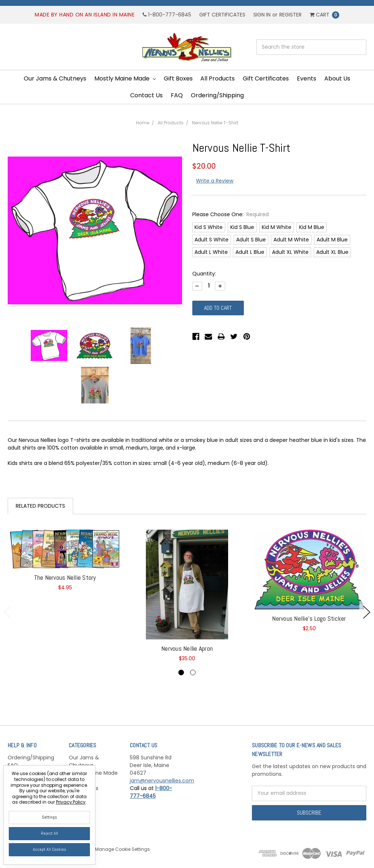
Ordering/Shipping (217, 95)
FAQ (177, 95)
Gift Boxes (178, 78)
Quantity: (204, 274)
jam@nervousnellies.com (162, 781)
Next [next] (367, 612)
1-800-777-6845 (167, 15)
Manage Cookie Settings (122, 849)
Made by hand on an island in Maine (85, 15)
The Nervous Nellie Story (65, 577)
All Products (218, 78)
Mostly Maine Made (125, 78)
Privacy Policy (71, 802)
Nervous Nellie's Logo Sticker (309, 618)
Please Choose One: (231, 214)
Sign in (262, 15)
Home (143, 123)
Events (307, 78)
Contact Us (146, 95)
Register (290, 15)
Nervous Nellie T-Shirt (215, 123)
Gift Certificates (222, 15)
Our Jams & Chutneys (55, 78)
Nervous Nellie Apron (187, 648)
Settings (49, 817)
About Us (337, 78)
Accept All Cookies (50, 849)
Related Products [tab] (40, 506)
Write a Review (215, 181)
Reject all (50, 833)
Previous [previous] (8, 612)
